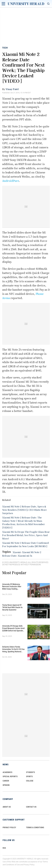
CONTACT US (31, 807)
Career (6, 781)
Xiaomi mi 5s (25, 556)
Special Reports (10, 776)
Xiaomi (17, 552)
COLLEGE (30, 781)
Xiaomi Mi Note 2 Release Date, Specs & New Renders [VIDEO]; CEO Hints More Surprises (24, 510)
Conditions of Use (13, 865)
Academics (7, 772)
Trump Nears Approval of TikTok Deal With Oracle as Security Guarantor (12, 607)
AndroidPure (11, 181)
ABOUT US (7, 807)
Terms (45, 862)
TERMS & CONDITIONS (35, 827)
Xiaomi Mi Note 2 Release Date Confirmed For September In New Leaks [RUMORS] (25, 544)
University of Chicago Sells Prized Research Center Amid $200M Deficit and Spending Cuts (13, 628)
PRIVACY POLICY (9, 827)
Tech (5, 48)
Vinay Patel (12, 89)
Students (31, 772)
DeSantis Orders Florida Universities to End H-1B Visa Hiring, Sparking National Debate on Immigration (13, 649)
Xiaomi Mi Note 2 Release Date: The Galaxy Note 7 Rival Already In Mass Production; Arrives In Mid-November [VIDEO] (24, 522)
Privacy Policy (29, 865)
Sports (29, 776)
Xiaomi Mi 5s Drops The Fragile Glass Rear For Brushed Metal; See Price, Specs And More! (26, 535)
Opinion (6, 785)
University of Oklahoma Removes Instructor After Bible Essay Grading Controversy (12, 587)
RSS (4, 848)
